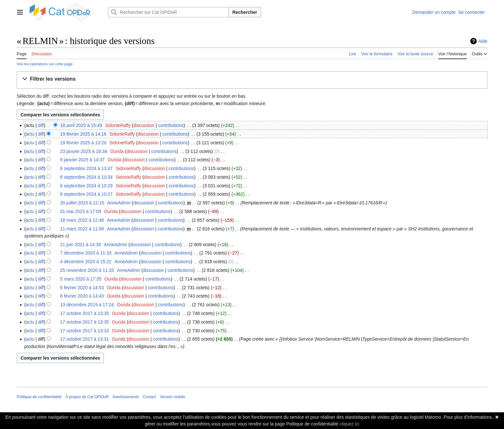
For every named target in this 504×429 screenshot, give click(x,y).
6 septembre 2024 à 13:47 (86, 168)
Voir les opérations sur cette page (45, 64)
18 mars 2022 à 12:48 (82, 220)
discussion (144, 125)
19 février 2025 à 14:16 (83, 134)
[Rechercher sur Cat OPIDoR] (168, 12)
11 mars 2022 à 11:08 (82, 229)
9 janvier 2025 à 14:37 (82, 160)
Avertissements (126, 397)
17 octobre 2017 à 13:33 (85, 331)
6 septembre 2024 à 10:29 (86, 186)
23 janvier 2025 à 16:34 (84, 151)
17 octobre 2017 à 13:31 (85, 339)
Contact (149, 397)
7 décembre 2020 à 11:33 (86, 253)
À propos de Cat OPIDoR (87, 397)
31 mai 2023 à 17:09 (81, 211)
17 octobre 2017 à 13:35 (85, 313)
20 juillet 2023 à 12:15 (82, 203)
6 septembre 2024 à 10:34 (86, 177)
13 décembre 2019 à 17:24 (87, 305)
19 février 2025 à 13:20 (83, 143)
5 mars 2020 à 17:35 (81, 279)
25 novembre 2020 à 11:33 (87, 270)
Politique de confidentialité (39, 397)
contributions (171, 125)
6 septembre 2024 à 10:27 (86, 194)
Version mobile (172, 397)
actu (30, 134)
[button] (50, 79)
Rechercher (245, 12)
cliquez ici (350, 424)
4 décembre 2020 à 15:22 (86, 262)
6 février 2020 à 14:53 (82, 288)
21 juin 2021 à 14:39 (81, 245)
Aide (483, 41)
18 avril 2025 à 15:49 (81, 125)
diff (41, 125)
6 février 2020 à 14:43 (82, 296)
